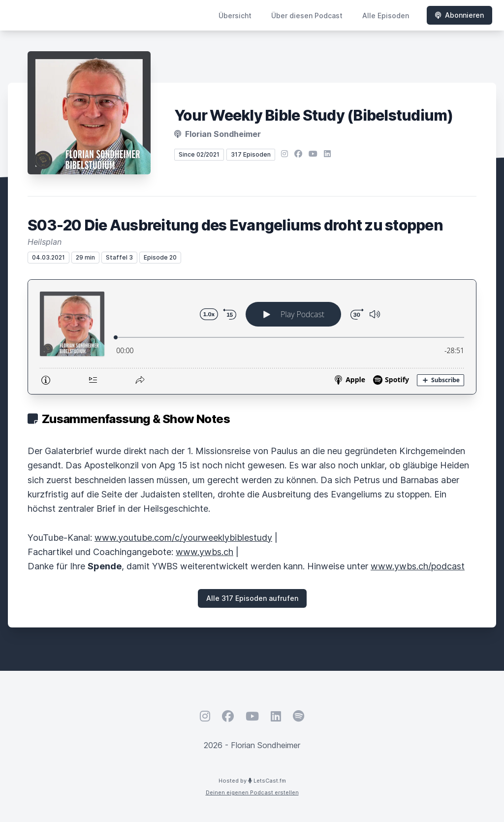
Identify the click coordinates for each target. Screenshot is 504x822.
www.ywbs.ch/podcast (418, 566)
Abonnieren (459, 15)
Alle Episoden (386, 16)
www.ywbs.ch (205, 552)
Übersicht (235, 16)
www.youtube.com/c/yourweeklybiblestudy (183, 538)
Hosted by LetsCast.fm (252, 781)
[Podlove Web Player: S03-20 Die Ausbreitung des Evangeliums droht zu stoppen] (252, 337)
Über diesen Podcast (307, 16)
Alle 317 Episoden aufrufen (252, 598)
